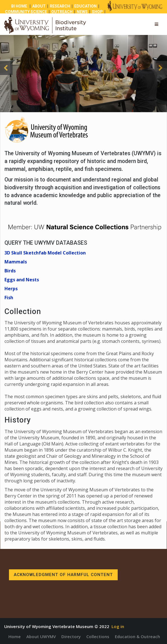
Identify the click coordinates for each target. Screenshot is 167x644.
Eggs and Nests (22, 280)
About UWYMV (41, 636)
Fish (9, 298)
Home (15, 636)
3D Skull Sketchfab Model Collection (45, 253)
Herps (11, 289)
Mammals (16, 262)
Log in (118, 626)
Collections (98, 636)
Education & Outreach (137, 636)
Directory (71, 636)
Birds (10, 271)
